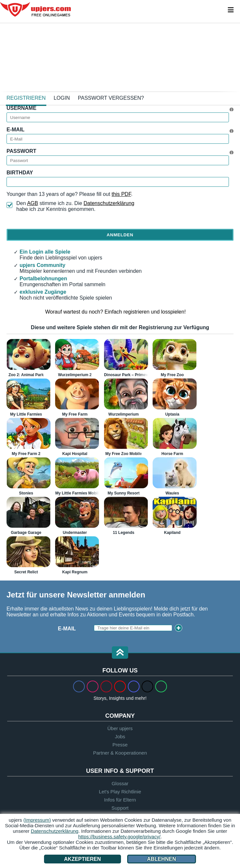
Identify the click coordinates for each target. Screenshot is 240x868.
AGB (33, 203)
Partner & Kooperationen (120, 753)
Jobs (120, 736)
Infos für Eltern (120, 800)
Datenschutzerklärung (109, 203)
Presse (120, 745)
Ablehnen (162, 859)
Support (120, 808)
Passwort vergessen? (111, 98)
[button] (120, 653)
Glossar (120, 783)
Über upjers (120, 728)
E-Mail (15, 130)
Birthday (20, 173)
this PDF (121, 194)
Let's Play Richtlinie (120, 792)
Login (62, 98)
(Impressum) (37, 820)
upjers (36, 9)
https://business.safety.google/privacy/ (119, 837)
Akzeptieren (82, 859)
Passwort (21, 151)
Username (22, 108)
